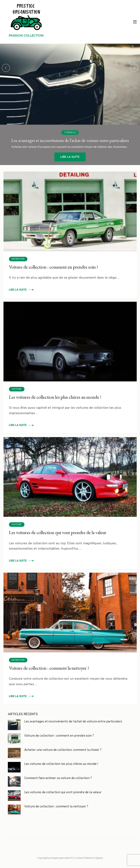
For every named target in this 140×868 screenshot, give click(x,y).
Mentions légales (94, 858)
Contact (79, 858)
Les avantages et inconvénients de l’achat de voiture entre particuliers (73, 721)
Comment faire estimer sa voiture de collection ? (58, 778)
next (134, 68)
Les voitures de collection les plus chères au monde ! (55, 397)
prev (6, 68)
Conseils (70, 132)
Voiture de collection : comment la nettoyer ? (49, 668)
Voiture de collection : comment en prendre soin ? (54, 267)
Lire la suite (70, 157)
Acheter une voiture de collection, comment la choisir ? (63, 750)
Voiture (17, 389)
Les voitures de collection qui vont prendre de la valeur (58, 532)
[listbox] (70, 104)
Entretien (18, 259)
